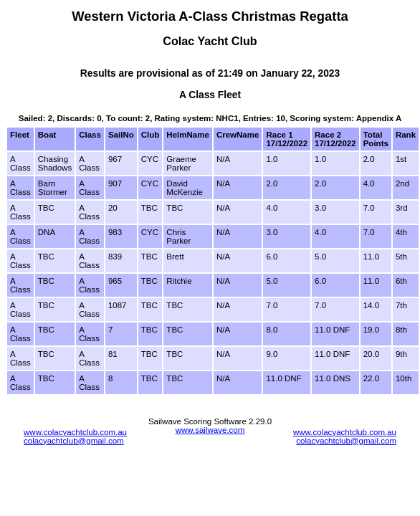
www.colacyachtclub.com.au (75, 432)
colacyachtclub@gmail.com (74, 441)
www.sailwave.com (210, 430)
